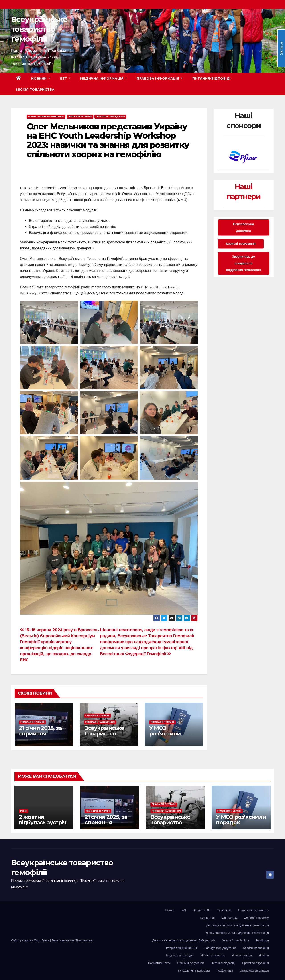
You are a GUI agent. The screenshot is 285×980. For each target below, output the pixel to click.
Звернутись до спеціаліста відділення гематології (243, 263)
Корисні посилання (241, 244)
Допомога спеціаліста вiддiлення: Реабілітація (237, 933)
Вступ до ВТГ (202, 910)
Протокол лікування (255, 963)
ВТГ (65, 78)
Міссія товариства (35, 90)
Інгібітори (263, 940)
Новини (41, 78)
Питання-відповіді (212, 78)
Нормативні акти (159, 963)
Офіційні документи (190, 963)
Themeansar (84, 940)
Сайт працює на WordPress (31, 940)
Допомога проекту (256, 918)
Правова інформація (160, 78)
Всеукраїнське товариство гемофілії (39, 29)
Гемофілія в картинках (253, 910)
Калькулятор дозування (221, 948)
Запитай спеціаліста (236, 940)
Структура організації (254, 971)
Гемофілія (225, 910)
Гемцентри (208, 918)
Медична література (180, 955)
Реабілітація (225, 971)
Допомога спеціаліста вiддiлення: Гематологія (237, 925)
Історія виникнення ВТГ (182, 948)
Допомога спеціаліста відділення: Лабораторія (184, 940)
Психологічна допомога (243, 227)
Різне (24, 811)
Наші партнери (242, 955)
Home (169, 910)
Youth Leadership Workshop (46, 117)
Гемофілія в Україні (80, 117)
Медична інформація (104, 78)
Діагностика (229, 918)
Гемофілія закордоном (110, 117)
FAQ (183, 910)
